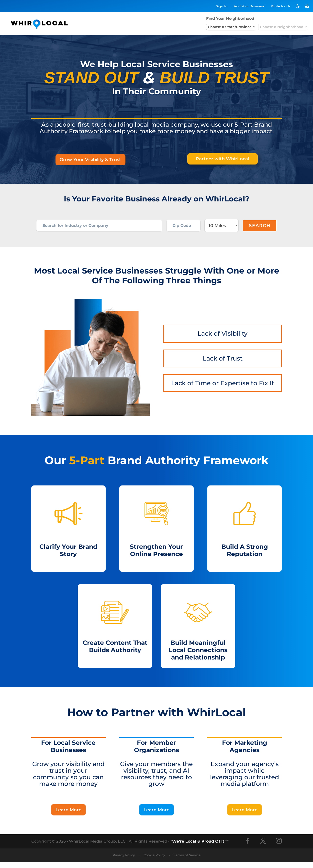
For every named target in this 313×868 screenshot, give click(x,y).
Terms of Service (187, 861)
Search (260, 229)
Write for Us (281, 6)
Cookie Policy (154, 861)
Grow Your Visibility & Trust (90, 160)
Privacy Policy (124, 861)
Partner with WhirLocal (223, 159)
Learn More (68, 815)
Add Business (249, 6)
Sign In (222, 6)
